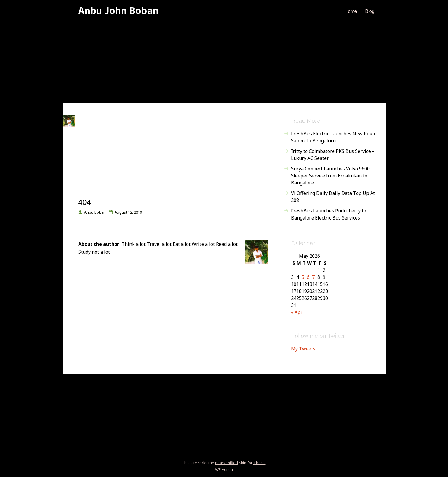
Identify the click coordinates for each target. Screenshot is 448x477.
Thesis (260, 463)
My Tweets (303, 349)
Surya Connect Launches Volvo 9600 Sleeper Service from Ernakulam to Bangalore (330, 176)
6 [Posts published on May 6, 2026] (308, 277)
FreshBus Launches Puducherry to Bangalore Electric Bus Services (329, 214)
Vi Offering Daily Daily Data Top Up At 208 (333, 197)
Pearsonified (226, 463)
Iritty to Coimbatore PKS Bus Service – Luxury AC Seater (333, 155)
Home (351, 11)
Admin (224, 469)
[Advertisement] (224, 62)
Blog (370, 11)
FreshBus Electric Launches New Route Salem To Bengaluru (334, 137)
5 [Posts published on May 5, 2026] (303, 277)
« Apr (297, 312)
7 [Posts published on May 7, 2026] (313, 277)
